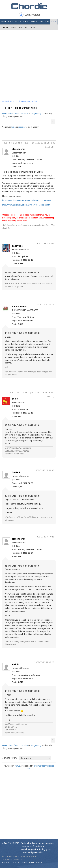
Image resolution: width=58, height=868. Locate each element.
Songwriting (36, 114)
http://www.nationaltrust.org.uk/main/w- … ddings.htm (26, 205)
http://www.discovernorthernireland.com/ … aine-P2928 (27, 200)
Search (14, 27)
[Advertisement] (29, 61)
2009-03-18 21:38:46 (18, 392)
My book (34, 22)
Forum (54, 22)
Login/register (32, 15)
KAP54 (16, 664)
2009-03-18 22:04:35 (44, 470)
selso (15, 399)
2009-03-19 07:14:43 (45, 537)
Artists (18, 22)
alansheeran (19, 149)
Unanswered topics (28, 101)
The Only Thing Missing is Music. (20, 108)
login (13, 127)
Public (26, 22)
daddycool (18, 246)
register (22, 127)
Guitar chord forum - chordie (15, 114)
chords (39, 863)
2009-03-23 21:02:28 (44, 662)
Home (4, 22)
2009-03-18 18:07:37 (45, 243)
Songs (11, 22)
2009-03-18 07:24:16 (13, 143)
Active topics (8, 101)
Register (23, 27)
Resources (44, 22)
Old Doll (16, 472)
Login (32, 27)
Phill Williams (19, 307)
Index (6, 27)
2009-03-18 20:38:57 (44, 304)
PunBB (18, 766)
